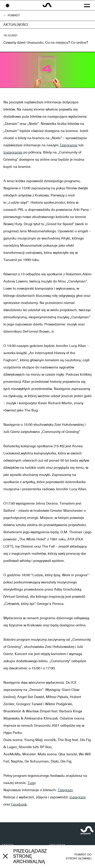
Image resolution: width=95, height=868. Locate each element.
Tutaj (32, 783)
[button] (87, 5)
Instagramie (13, 152)
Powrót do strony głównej (79, 857)
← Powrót (12, 15)
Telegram (65, 790)
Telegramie (69, 145)
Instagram (78, 797)
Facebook (19, 804)
